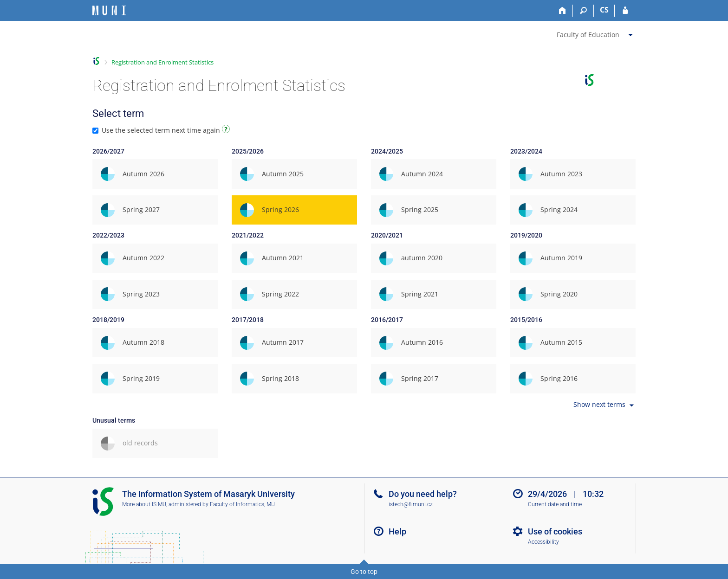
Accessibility (543, 542)
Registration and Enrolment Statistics (162, 62)
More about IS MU (144, 504)
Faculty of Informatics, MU (242, 504)
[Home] (562, 11)
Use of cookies (555, 531)
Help (397, 531)
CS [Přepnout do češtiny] (604, 10)
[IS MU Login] (625, 11)
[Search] (583, 11)
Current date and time (555, 504)
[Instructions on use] (227, 131)
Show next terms (604, 405)
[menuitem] (596, 33)
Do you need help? (423, 494)
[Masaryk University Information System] (109, 10)
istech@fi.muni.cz (411, 504)
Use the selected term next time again (162, 130)
